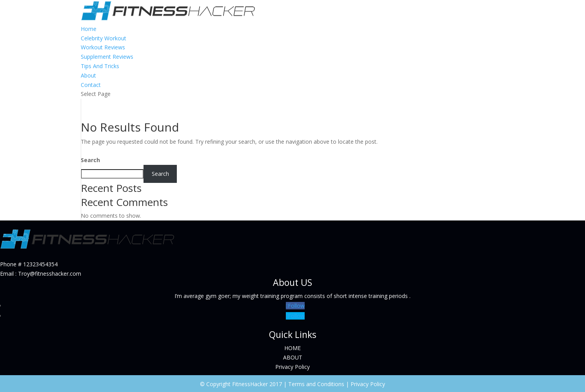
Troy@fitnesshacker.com (50, 274)
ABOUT (293, 357)
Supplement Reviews (107, 57)
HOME (292, 348)
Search (90, 160)
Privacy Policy (292, 367)
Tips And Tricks (100, 66)
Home (89, 29)
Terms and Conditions (316, 384)
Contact (91, 85)
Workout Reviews (103, 47)
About (88, 75)
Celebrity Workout (104, 38)
